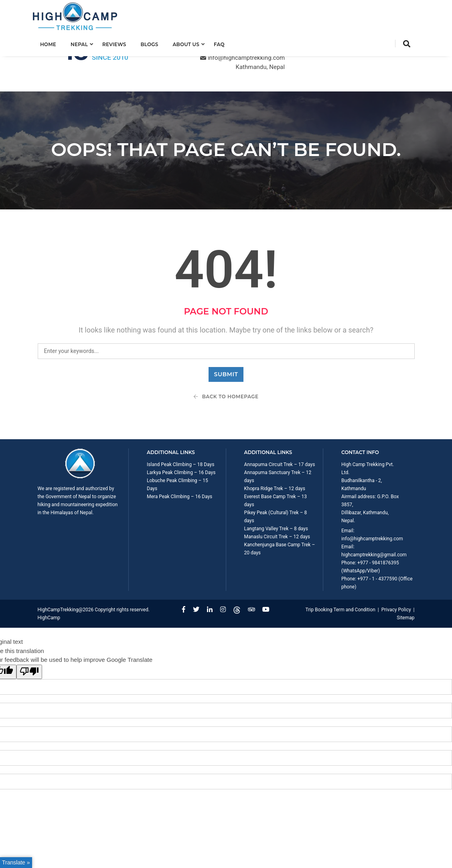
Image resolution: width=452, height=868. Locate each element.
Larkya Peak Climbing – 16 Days (181, 439)
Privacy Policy (396, 576)
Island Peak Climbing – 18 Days (180, 431)
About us (191, 43)
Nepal (84, 43)
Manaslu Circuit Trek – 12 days (277, 503)
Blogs (154, 43)
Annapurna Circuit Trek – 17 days (280, 431)
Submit (226, 341)
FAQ (224, 43)
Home (53, 43)
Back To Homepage (226, 363)
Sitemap (405, 584)
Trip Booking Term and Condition (340, 576)
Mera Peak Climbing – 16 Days (179, 463)
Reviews (119, 43)
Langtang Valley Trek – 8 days (276, 495)
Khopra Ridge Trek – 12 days (275, 455)
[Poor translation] (29, 639)
